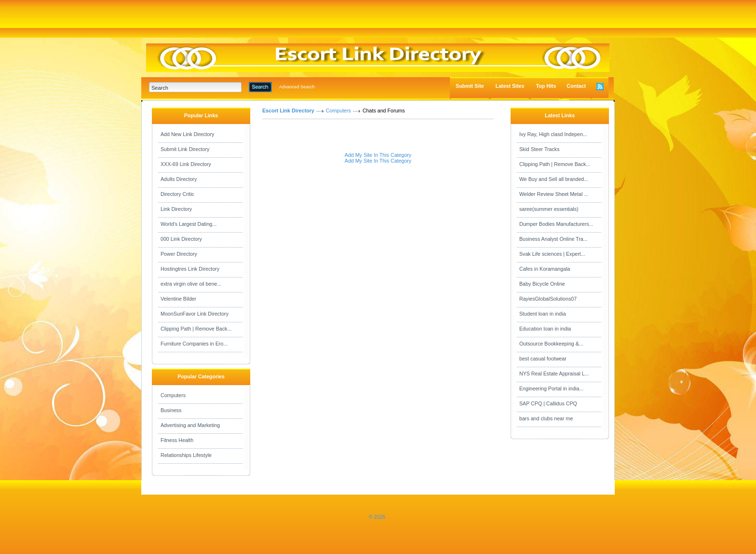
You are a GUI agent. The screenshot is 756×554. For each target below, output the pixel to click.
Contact (576, 86)
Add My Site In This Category (378, 155)
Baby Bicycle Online (542, 284)
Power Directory (179, 254)
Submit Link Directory (185, 149)
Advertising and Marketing (190, 425)
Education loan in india (545, 329)
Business (171, 410)
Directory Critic (177, 194)
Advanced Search (297, 87)
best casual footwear (543, 359)
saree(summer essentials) (549, 209)
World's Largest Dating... (189, 224)
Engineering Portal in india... (551, 388)
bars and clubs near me (546, 418)
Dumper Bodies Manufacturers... (556, 224)
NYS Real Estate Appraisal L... (554, 374)
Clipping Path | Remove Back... (196, 329)
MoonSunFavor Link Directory (195, 314)
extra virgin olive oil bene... (191, 284)
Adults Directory (179, 179)
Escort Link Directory (288, 111)
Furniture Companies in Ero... (194, 344)
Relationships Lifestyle (186, 455)
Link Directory (176, 209)
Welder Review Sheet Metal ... (554, 194)
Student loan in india (543, 314)
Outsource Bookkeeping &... (551, 344)
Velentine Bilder (178, 299)
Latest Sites (510, 86)
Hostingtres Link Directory (190, 269)
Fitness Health (177, 440)
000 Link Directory (181, 239)
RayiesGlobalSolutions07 (548, 299)
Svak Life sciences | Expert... (552, 254)
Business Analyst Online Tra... (553, 239)
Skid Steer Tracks (540, 149)
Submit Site (470, 86)
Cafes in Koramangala (545, 269)
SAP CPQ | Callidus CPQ (548, 403)
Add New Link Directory (187, 134)
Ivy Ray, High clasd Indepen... (553, 134)
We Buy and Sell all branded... (554, 179)
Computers (173, 395)
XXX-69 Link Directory (186, 164)
